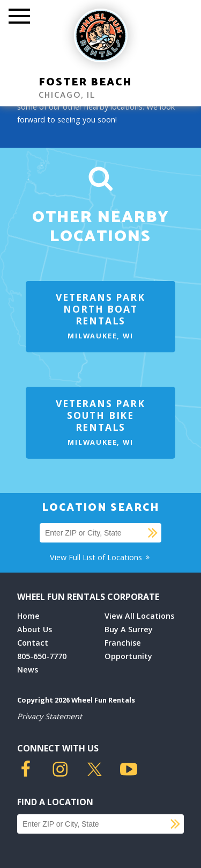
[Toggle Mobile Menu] (19, 17)
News (28, 670)
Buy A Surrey (129, 629)
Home (28, 616)
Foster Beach (85, 82)
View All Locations (139, 616)
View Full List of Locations (100, 557)
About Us (35, 629)
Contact (33, 643)
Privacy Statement (50, 716)
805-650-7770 (42, 656)
